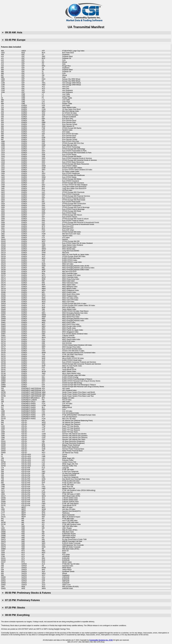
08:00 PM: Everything (15, 615)
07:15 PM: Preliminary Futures (20, 600)
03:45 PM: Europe (13, 40)
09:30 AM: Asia (12, 32)
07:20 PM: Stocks (13, 608)
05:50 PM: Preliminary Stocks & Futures (26, 593)
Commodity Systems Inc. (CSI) (101, 640)
